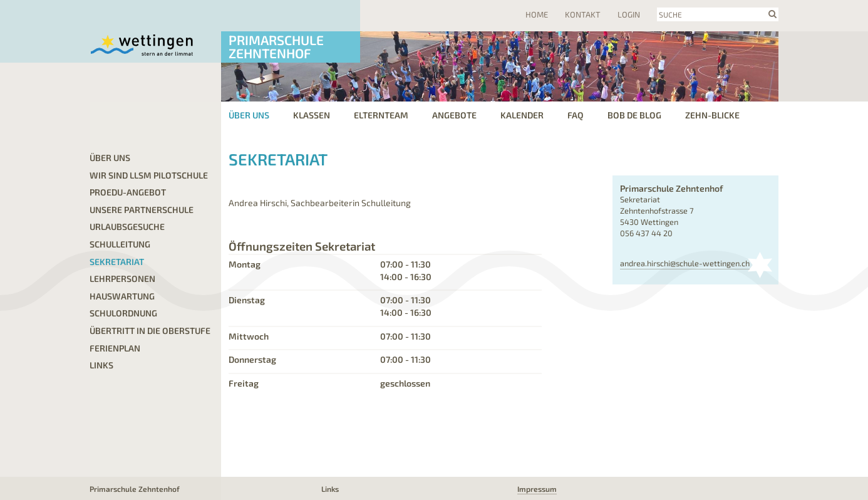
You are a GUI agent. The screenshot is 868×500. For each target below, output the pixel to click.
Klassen (312, 115)
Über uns (249, 115)
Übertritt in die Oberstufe (150, 331)
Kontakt (583, 14)
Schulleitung (120, 244)
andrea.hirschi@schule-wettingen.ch (685, 263)
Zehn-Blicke (712, 115)
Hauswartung (122, 296)
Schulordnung (123, 313)
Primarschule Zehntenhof (276, 46)
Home (537, 14)
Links (101, 365)
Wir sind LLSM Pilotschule (149, 175)
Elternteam (381, 115)
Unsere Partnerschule (142, 210)
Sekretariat (117, 262)
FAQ (576, 115)
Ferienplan (115, 348)
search (772, 14)
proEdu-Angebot (128, 192)
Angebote (454, 115)
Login (629, 14)
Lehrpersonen (122, 279)
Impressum (537, 489)
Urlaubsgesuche (127, 227)
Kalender (522, 115)
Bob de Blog (634, 115)
